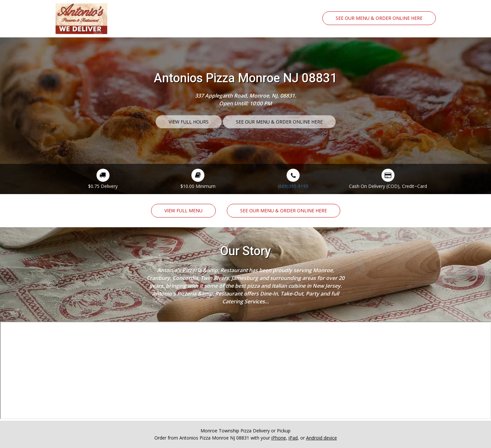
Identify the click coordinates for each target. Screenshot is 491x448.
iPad (293, 438)
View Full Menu (183, 211)
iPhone (279, 438)
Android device (322, 438)
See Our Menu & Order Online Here (379, 18)
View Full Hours (189, 121)
